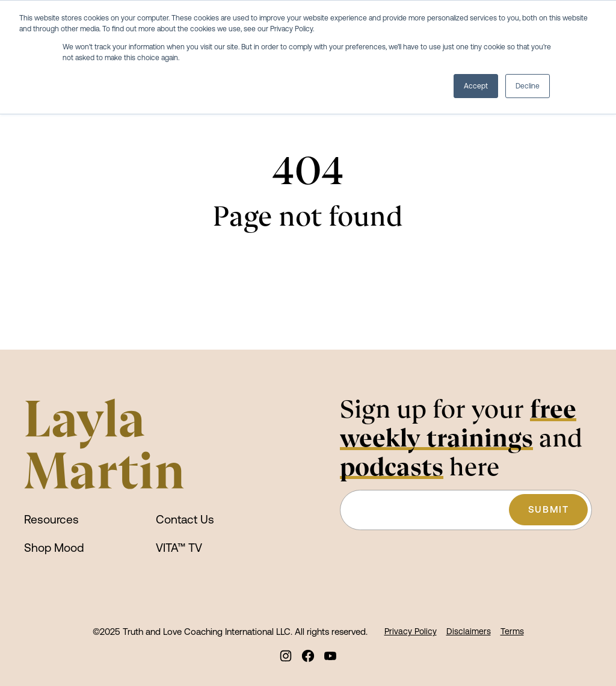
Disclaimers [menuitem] (469, 631)
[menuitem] (286, 656)
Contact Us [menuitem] (185, 519)
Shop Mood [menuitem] (54, 548)
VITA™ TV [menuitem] (179, 548)
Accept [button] (476, 86)
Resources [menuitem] (51, 519)
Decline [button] (528, 86)
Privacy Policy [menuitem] (411, 631)
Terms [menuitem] (512, 631)
